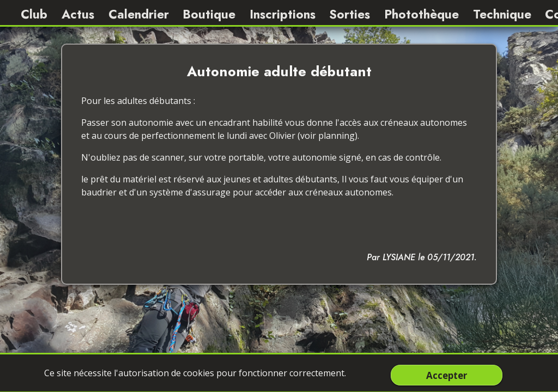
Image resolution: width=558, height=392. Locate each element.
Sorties (350, 14)
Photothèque (421, 14)
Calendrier (139, 14)
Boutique (209, 14)
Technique (502, 14)
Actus (78, 14)
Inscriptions (283, 14)
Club (34, 14)
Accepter (446, 375)
